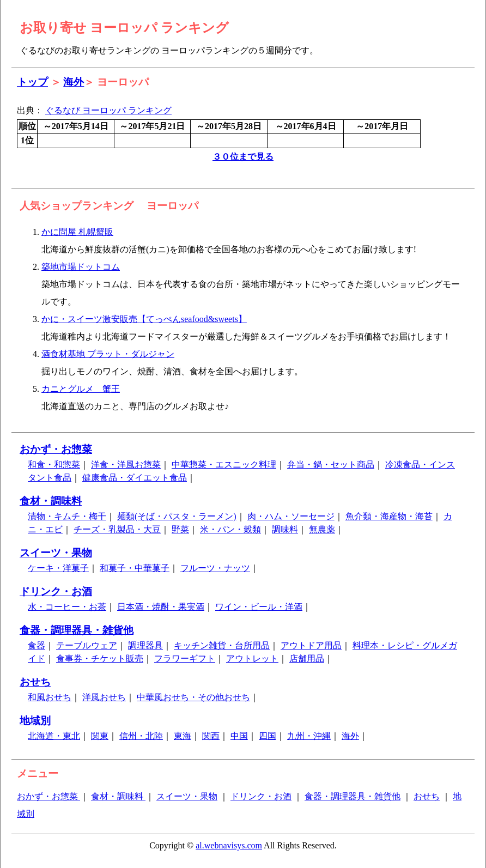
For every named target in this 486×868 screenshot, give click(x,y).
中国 (239, 736)
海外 (74, 82)
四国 (268, 736)
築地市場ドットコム (81, 267)
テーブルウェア (87, 645)
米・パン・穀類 (230, 529)
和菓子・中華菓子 (135, 568)
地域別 (35, 721)
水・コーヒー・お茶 (67, 607)
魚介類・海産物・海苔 (389, 516)
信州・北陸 (141, 736)
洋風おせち (104, 697)
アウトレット (252, 658)
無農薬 (322, 529)
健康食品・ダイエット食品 (135, 478)
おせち (35, 682)
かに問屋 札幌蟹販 (77, 232)
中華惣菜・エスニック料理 (224, 465)
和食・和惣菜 (54, 465)
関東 (100, 736)
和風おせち (50, 697)
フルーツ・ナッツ (215, 568)
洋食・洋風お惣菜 (126, 465)
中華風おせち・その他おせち (193, 697)
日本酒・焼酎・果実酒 (161, 607)
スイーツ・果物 (56, 553)
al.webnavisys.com (229, 845)
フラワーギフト (185, 658)
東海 (183, 736)
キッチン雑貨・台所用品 (222, 645)
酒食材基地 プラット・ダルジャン (108, 354)
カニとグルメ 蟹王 (81, 389)
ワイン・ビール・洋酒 (259, 607)
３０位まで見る (243, 157)
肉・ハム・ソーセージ (291, 516)
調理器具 (145, 645)
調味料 (285, 529)
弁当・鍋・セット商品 (331, 465)
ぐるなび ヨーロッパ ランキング (108, 110)
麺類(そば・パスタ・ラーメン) (177, 516)
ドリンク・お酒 (56, 591)
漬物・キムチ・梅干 (67, 516)
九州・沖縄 (309, 736)
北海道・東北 (54, 736)
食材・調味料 (51, 501)
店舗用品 (307, 658)
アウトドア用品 (311, 645)
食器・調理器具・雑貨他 (77, 630)
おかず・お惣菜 (56, 449)
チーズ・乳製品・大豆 (117, 529)
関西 (211, 736)
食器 (37, 645)
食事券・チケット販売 (100, 658)
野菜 (180, 529)
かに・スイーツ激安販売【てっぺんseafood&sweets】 (144, 319)
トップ (32, 82)
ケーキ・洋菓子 (58, 568)
